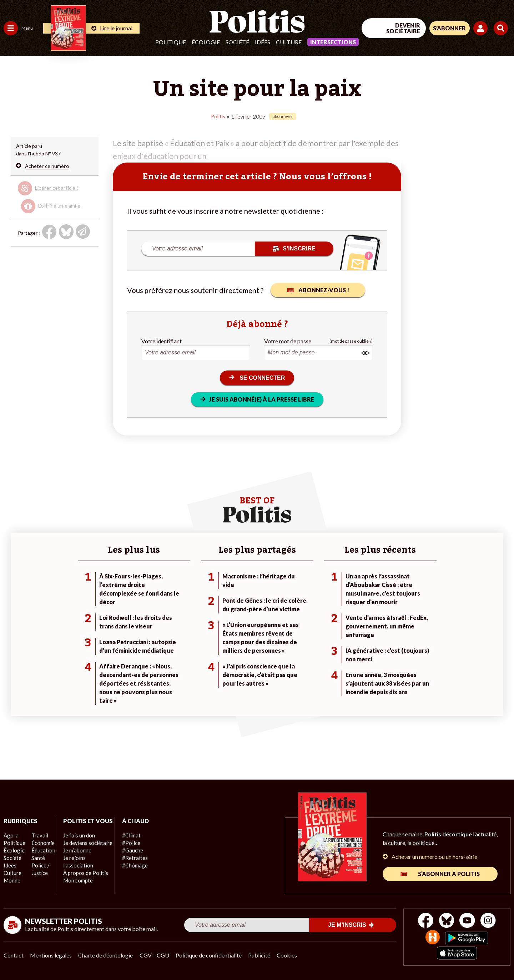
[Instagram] (491, 921)
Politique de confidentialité (211, 955)
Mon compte (74, 888)
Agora (10, 835)
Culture (289, 42)
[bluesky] (445, 921)
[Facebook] (424, 921)
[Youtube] (468, 921)
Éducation (41, 850)
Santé (37, 858)
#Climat (125, 835)
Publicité (262, 955)
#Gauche (127, 850)
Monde (11, 880)
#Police (125, 843)
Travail (37, 835)
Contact (14, 955)
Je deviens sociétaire (84, 850)
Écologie (206, 42)
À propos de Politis (81, 880)
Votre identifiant (162, 341)
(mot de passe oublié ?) (351, 341)
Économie (41, 843)
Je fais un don (75, 843)
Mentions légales (52, 955)
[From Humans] (432, 938)
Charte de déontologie (107, 955)
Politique (171, 42)
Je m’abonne (74, 858)
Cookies (291, 955)
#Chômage (129, 865)
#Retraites (129, 858)
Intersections (333, 42)
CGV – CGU (156, 955)
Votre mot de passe (288, 341)
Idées (263, 42)
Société (237, 42)
